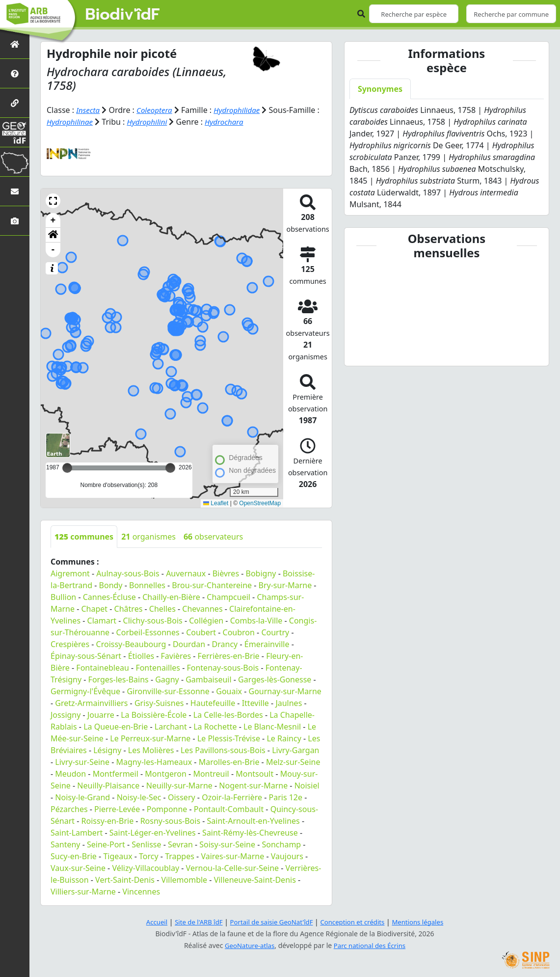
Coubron (239, 632)
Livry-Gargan (295, 750)
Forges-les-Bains (119, 679)
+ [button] (53, 220)
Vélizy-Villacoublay (146, 868)
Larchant (171, 726)
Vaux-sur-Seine (78, 868)
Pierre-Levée (117, 809)
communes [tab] (84, 536)
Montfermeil (116, 773)
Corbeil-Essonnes (148, 632)
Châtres (129, 608)
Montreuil (211, 773)
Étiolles (141, 655)
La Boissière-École (154, 714)
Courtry (275, 632)
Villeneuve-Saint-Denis (255, 879)
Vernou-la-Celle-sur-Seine (233, 868)
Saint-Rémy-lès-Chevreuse (250, 832)
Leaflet (216, 503)
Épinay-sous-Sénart (86, 655)
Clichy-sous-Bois (153, 620)
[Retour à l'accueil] (15, 44)
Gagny (167, 679)
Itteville (255, 703)
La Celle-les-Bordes (228, 714)
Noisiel (307, 785)
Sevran (180, 844)
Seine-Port (106, 844)
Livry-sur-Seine (82, 761)
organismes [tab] (148, 536)
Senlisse (146, 844)
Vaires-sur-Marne (232, 856)
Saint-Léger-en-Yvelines (153, 832)
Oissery (182, 797)
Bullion (63, 597)
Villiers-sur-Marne (83, 891)
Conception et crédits (356, 922)
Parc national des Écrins (371, 945)
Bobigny (261, 573)
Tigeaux (118, 856)
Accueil (149, 922)
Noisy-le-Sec (139, 797)
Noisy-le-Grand (82, 797)
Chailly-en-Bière (171, 597)
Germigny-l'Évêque (85, 691)
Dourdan (189, 644)
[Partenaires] (15, 103)
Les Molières (151, 750)
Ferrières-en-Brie (229, 655)
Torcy (149, 856)
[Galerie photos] (15, 221)
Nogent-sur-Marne (253, 785)
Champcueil (228, 597)
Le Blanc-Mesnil (272, 726)
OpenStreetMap (260, 503)
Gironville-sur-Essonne (168, 691)
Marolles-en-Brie (229, 761)
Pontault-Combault (229, 809)
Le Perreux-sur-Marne (150, 738)
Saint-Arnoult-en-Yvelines (253, 820)
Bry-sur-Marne (285, 585)
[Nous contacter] (15, 191)
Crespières (70, 644)
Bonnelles (147, 585)
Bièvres (226, 573)
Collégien (206, 620)
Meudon (70, 773)
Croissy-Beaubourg (131, 644)
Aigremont (70, 573)
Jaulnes (289, 703)
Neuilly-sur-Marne (179, 785)
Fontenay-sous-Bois (223, 667)
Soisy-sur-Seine (227, 844)
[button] (53, 200)
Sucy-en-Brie (74, 856)
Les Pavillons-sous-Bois (223, 750)
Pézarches (69, 809)
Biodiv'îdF (123, 15)
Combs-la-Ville (256, 620)
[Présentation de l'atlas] (15, 73)
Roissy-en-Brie (108, 820)
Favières (176, 655)
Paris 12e (286, 797)
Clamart (102, 620)
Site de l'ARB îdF (193, 922)
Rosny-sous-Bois (170, 820)
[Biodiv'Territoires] (15, 162)
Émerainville (267, 644)
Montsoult (254, 773)
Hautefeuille (213, 703)
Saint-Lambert (77, 832)
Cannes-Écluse (109, 597)
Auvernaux (186, 573)
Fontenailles (158, 667)
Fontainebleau (103, 667)
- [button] (53, 249)
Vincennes (141, 891)
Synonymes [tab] (380, 89)
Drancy (225, 644)
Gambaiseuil (208, 679)
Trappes (180, 856)
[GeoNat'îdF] (15, 132)
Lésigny (107, 750)
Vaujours (287, 856)
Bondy (111, 585)
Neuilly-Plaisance (108, 785)
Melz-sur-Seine (293, 761)
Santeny (66, 844)
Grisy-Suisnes (159, 703)
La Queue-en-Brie (116, 726)
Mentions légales (425, 922)
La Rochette (215, 726)
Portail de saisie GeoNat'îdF (270, 922)
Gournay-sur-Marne (285, 691)
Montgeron (166, 773)
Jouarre (101, 714)
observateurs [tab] (213, 536)
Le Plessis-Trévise (229, 738)
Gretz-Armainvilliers (91, 703)
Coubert (201, 632)
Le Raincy (284, 738)
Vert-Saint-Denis (125, 879)
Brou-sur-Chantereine (212, 585)
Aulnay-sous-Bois (128, 573)
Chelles (162, 608)
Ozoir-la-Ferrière (232, 797)
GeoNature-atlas (247, 945)
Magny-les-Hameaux (154, 761)
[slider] (170, 467)
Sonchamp (282, 844)
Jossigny (66, 714)
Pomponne (167, 809)
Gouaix (229, 691)
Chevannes (202, 608)
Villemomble (185, 879)
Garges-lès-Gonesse (275, 679)
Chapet (95, 608)
